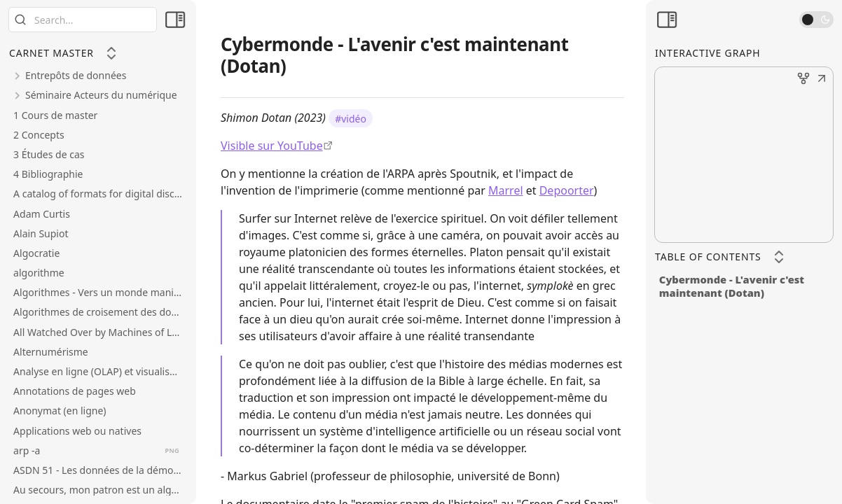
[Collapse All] (111, 53)
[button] (822, 80)
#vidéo (351, 118)
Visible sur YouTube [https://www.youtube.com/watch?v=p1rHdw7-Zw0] (272, 146)
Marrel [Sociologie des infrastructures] (506, 190)
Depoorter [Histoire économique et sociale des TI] (567, 190)
